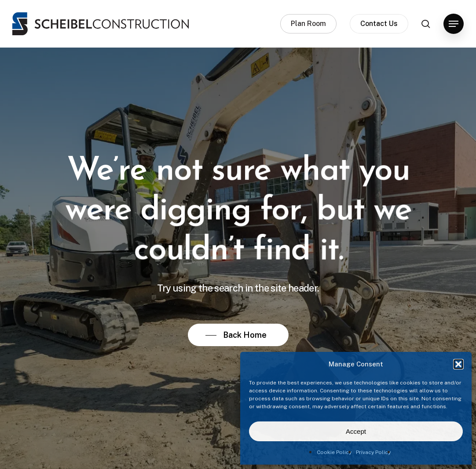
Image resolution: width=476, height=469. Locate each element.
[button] (458, 364)
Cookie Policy (334, 452)
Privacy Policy (373, 452)
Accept (356, 431)
